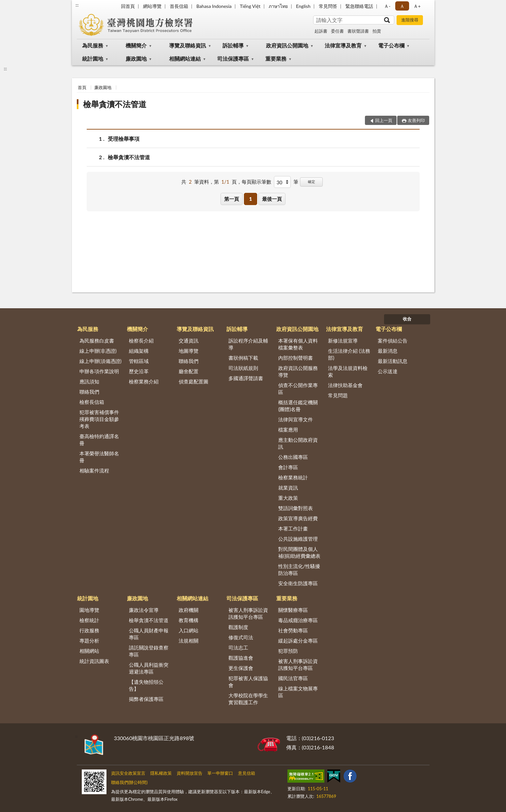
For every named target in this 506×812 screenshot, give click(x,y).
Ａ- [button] (387, 6)
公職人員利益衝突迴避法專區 (149, 668)
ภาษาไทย (278, 6)
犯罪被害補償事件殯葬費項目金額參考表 (99, 419)
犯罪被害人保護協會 (248, 682)
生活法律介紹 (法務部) (349, 354)
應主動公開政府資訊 (298, 443)
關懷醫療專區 (293, 610)
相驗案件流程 (94, 470)
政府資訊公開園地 (287, 45)
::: (77, 5)
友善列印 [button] (416, 120)
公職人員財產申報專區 (149, 634)
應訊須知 (89, 381)
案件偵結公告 (393, 341)
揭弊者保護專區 (146, 699)
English (303, 6)
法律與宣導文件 (296, 419)
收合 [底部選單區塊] (407, 319)
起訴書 (321, 31)
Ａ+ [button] (417, 6)
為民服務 (93, 45)
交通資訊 (189, 341)
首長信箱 (179, 6)
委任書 (337, 31)
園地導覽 (89, 610)
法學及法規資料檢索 (348, 371)
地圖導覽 (189, 351)
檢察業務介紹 (144, 381)
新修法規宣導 (343, 341)
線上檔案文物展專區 (298, 692)
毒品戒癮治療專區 (298, 620)
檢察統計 (89, 620)
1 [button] (251, 199)
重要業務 (276, 59)
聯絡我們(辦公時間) (129, 782)
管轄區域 (139, 361)
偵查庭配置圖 (193, 381)
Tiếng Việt (250, 6)
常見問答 (328, 6)
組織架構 (139, 351)
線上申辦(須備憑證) (101, 361)
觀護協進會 (241, 658)
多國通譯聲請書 (246, 378)
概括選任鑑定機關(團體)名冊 (298, 406)
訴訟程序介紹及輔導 (248, 344)
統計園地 (93, 59)
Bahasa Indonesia (214, 6)
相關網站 (89, 651)
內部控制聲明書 (296, 358)
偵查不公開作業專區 (298, 389)
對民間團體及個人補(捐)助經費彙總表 (299, 552)
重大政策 (288, 498)
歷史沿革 (139, 371)
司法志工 (238, 647)
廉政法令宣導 (144, 610)
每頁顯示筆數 (256, 182)
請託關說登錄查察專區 (149, 651)
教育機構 (189, 620)
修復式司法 (241, 637)
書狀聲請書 (358, 31)
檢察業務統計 (293, 477)
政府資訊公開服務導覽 (298, 371)
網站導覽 (152, 6)
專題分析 (89, 641)
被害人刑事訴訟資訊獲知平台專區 (248, 613)
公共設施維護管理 (298, 539)
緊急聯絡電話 (359, 6)
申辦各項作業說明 (99, 371)
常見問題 (338, 395)
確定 (312, 181)
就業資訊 (288, 488)
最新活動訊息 (393, 361)
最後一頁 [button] (272, 199)
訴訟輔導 (233, 45)
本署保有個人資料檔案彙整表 (298, 344)
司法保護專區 (233, 59)
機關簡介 (136, 45)
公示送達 (388, 371)
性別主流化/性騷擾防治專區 (299, 570)
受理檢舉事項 (124, 139)
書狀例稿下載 (243, 358)
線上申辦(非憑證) (98, 351)
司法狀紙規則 (243, 368)
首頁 (82, 87)
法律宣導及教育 (343, 45)
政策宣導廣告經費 (298, 518)
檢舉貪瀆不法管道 (115, 104)
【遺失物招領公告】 (146, 685)
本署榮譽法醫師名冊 (99, 457)
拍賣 (377, 31)
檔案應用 (288, 430)
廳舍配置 (189, 371)
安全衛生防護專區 (298, 583)
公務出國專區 (293, 457)
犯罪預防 (288, 651)
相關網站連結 (185, 59)
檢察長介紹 (141, 341)
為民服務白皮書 (97, 341)
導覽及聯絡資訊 (188, 45)
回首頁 (128, 6)
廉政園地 (136, 59)
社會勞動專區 (293, 630)
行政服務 (89, 630)
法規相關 (189, 641)
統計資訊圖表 (94, 661)
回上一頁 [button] (384, 120)
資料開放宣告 (190, 773)
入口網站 (189, 630)
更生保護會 (241, 668)
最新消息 (388, 351)
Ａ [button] (402, 6)
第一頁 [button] (232, 199)
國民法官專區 (293, 678)
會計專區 (288, 467)
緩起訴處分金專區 (298, 641)
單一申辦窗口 (220, 773)
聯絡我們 (89, 392)
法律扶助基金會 (345, 385)
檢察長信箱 (92, 402)
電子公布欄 (391, 45)
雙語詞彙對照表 (296, 508)
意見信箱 (247, 773)
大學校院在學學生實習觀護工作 (248, 699)
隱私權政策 (161, 773)
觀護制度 (238, 627)
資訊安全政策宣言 (128, 773)
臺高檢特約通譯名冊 (99, 440)
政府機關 (189, 610)
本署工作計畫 (293, 528)
